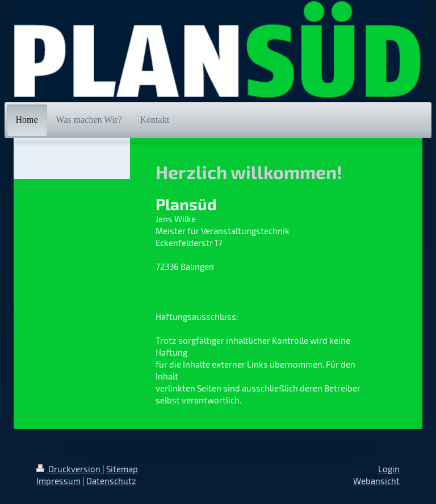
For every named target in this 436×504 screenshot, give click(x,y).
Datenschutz (111, 481)
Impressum (58, 481)
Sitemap (122, 469)
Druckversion (69, 469)
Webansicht (376, 481)
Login (389, 469)
